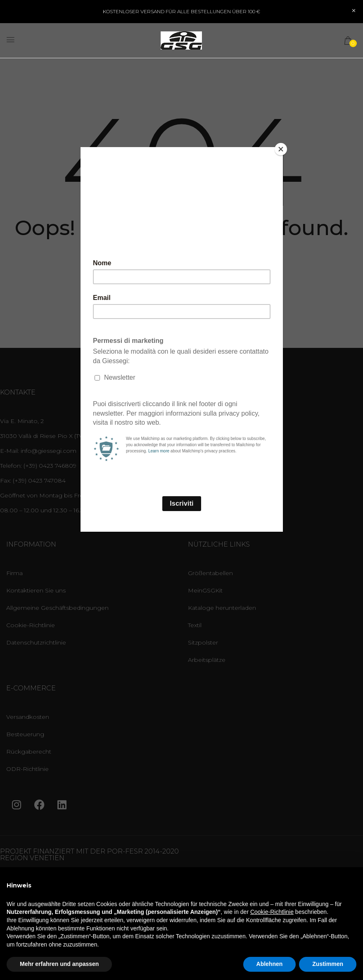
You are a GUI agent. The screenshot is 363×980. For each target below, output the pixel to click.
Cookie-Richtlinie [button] (272, 912)
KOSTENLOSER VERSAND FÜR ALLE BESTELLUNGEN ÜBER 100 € (181, 11)
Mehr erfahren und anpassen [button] (59, 964)
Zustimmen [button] (328, 964)
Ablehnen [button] (270, 964)
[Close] (281, 149)
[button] (349, 40)
